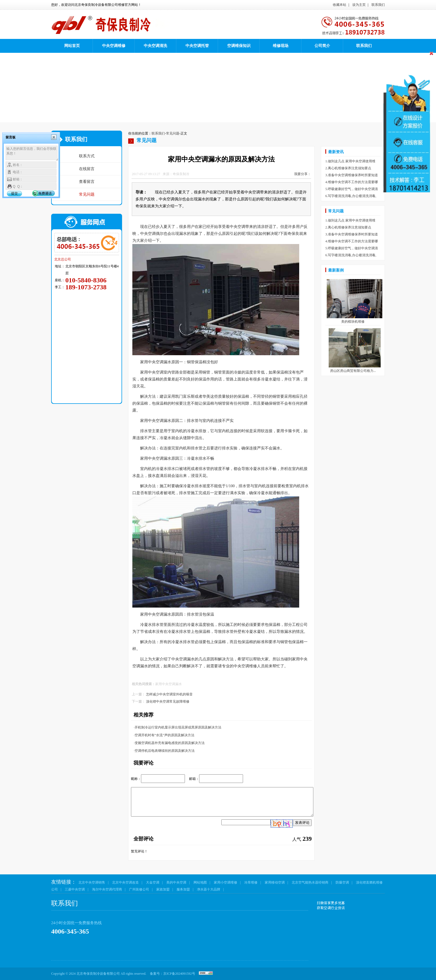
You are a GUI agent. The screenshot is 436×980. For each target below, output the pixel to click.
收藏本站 (340, 5)
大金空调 (153, 882)
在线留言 (87, 169)
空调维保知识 (239, 46)
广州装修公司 (139, 889)
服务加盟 (183, 889)
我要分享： (303, 174)
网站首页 (72, 46)
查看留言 (87, 182)
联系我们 (378, 5)
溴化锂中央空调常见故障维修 (168, 702)
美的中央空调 (176, 882)
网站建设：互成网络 (370, 974)
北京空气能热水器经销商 (310, 882)
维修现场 (281, 46)
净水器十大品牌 (209, 889)
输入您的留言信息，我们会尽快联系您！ (32, 153)
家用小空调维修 (226, 882)
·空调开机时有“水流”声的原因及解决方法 (164, 735)
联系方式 (87, 156)
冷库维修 (251, 882)
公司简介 (322, 46)
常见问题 (87, 194)
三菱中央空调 (75, 889)
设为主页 (359, 5)
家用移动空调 (275, 882)
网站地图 (200, 882)
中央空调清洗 (155, 46)
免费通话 (45, 193)
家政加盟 (163, 889)
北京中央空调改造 (125, 882)
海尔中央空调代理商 (107, 889)
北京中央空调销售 (92, 882)
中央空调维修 (114, 46)
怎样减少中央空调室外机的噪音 (169, 694)
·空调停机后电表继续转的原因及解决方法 (164, 751)
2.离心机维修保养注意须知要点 (348, 168)
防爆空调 (342, 882)
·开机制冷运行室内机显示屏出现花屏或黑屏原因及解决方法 (178, 727)
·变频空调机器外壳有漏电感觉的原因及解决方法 (169, 743)
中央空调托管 (197, 46)
